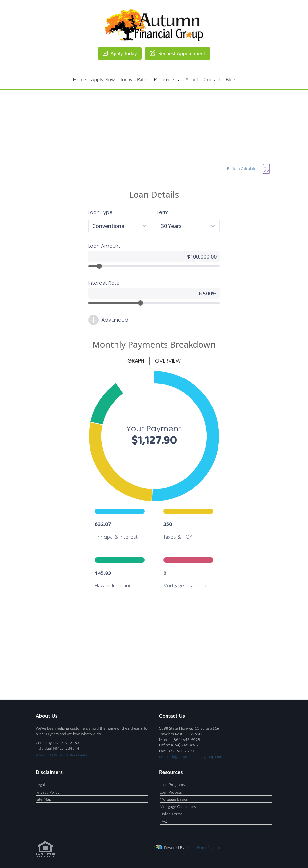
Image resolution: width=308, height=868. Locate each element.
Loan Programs (172, 784)
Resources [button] (167, 79)
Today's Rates (134, 79)
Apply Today (120, 53)
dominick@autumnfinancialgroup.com (191, 756)
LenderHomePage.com (204, 847)
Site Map (44, 799)
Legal (40, 784)
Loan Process (171, 792)
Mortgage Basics (174, 799)
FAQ (163, 821)
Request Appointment (178, 53)
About (192, 79)
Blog (231, 79)
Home (79, 79)
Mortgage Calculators (178, 807)
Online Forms (171, 814)
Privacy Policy (48, 792)
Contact (212, 79)
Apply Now (103, 79)
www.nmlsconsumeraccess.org (62, 754)
